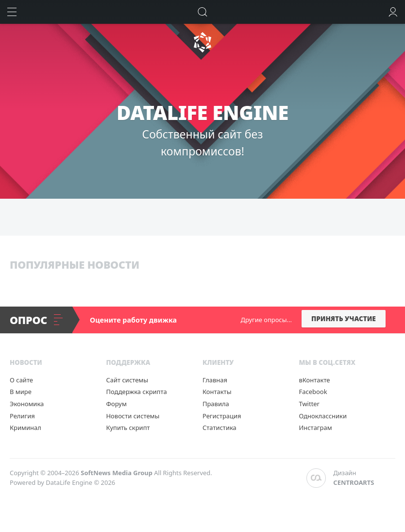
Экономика (27, 404)
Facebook (313, 392)
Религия (22, 416)
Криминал (25, 428)
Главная (215, 380)
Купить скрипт (128, 428)
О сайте (21, 380)
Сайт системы (127, 380)
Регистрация (222, 416)
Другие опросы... (267, 320)
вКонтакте (314, 380)
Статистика (219, 428)
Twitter (309, 404)
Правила (216, 404)
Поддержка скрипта (136, 392)
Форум (116, 404)
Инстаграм (315, 428)
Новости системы (133, 416)
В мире (21, 392)
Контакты (217, 392)
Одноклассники (323, 416)
